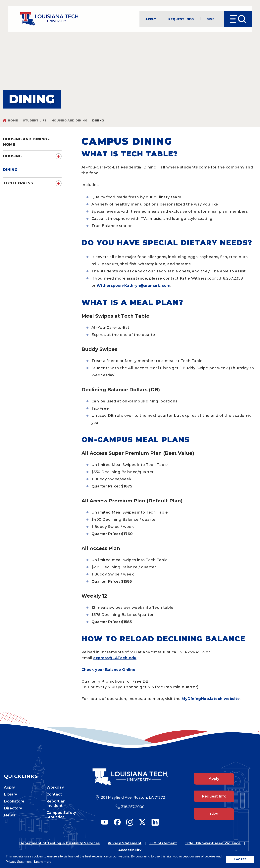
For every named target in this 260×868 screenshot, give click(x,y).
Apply (151, 19)
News (10, 815)
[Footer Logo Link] (130, 777)
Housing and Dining (69, 120)
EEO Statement (163, 843)
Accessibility (130, 850)
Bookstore (14, 801)
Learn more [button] (43, 862)
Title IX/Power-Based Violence (213, 843)
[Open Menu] (238, 19)
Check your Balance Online (108, 670)
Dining (10, 170)
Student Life (35, 120)
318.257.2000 (133, 807)
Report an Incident (56, 803)
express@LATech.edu (115, 658)
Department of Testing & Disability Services (59, 843)
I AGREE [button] (240, 859)
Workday (55, 787)
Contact (54, 794)
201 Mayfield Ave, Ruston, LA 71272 (133, 798)
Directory (13, 808)
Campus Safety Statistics (61, 815)
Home (13, 120)
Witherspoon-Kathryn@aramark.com (133, 286)
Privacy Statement (125, 843)
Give (210, 19)
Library (11, 794)
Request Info (181, 19)
